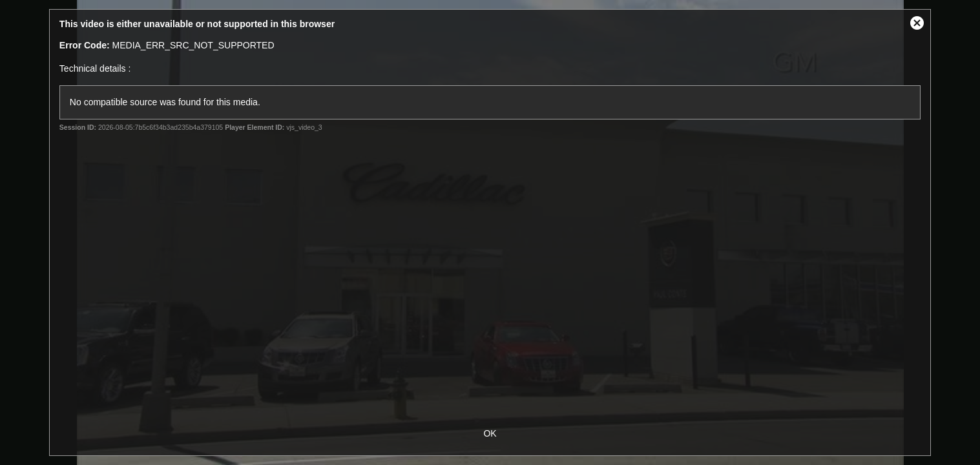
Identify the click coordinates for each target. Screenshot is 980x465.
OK (490, 433)
